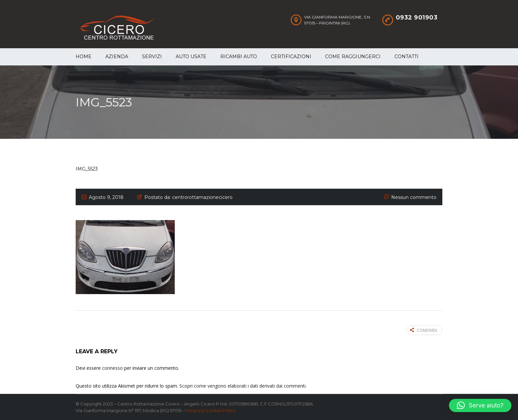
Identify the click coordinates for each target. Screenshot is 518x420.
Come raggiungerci (353, 57)
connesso (112, 368)
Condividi (424, 330)
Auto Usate (191, 57)
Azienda (117, 57)
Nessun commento (414, 197)
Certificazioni (291, 57)
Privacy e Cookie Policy (210, 410)
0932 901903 (417, 18)
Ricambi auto (239, 57)
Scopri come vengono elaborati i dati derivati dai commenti (242, 386)
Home (84, 57)
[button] (480, 405)
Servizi (152, 57)
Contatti (407, 57)
